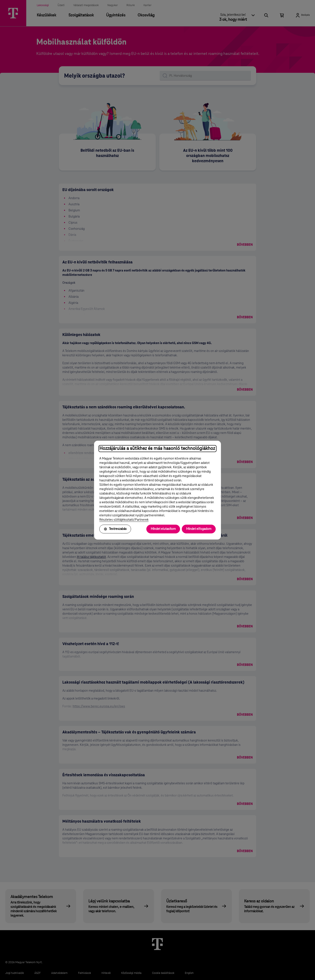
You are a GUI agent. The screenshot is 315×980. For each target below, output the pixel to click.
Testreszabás (115, 529)
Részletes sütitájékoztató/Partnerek (124, 520)
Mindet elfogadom (199, 529)
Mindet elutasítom (163, 529)
